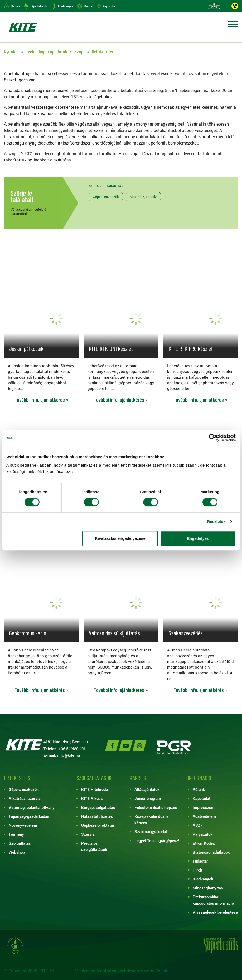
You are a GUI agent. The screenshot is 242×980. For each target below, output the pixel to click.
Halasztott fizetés (97, 816)
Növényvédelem (23, 825)
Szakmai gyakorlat (151, 831)
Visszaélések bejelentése (215, 912)
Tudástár (200, 861)
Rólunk (16, 6)
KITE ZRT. (23, 27)
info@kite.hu (69, 755)
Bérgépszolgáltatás (98, 807)
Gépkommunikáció (28, 633)
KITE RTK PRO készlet (191, 349)
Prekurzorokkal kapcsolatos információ (213, 900)
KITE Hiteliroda (95, 789)
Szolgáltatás (20, 843)
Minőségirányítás (208, 888)
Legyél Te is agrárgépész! (157, 840)
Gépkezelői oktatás (98, 825)
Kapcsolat (109, 6)
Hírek (197, 870)
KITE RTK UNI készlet (111, 349)
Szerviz (88, 834)
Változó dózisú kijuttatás (114, 633)
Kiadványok (66, 6)
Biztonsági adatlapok (211, 852)
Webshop (17, 852)
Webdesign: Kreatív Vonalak (144, 971)
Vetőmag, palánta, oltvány (32, 807)
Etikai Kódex (204, 843)
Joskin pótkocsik (26, 349)
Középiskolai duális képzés (152, 819)
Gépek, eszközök (106, 197)
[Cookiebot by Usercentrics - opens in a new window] (213, 438)
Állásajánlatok (147, 789)
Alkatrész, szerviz (143, 197)
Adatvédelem (204, 816)
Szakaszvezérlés (186, 633)
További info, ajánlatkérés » (42, 400)
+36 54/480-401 (72, 749)
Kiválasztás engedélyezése (120, 538)
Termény (16, 834)
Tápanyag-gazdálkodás (29, 816)
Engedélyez (198, 538)
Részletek (216, 521)
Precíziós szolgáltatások (94, 846)
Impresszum (204, 807)
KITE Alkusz (92, 798)
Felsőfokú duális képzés (156, 807)
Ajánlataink (39, 6)
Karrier (89, 6)
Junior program (148, 798)
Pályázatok (203, 834)
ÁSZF (198, 825)
